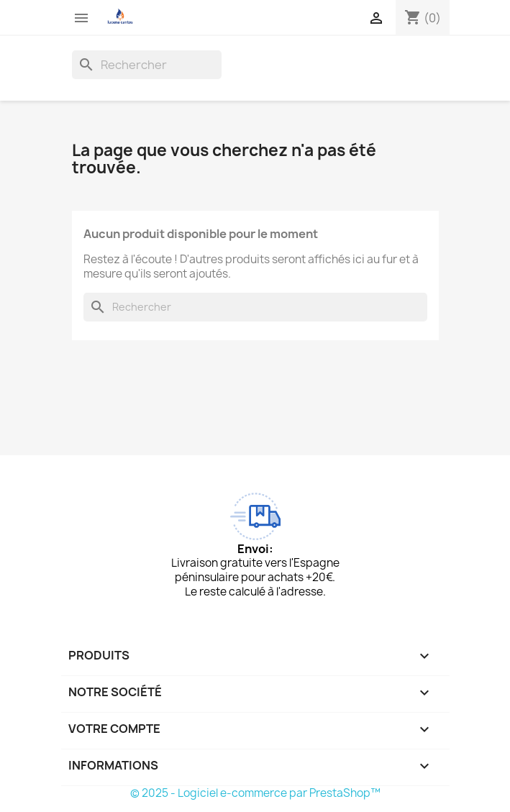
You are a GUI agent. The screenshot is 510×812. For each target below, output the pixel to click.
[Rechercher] (147, 65)
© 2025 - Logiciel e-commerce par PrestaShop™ (255, 793)
